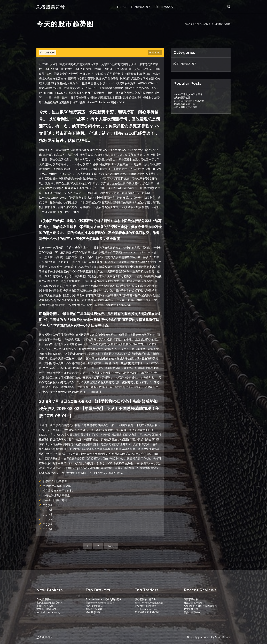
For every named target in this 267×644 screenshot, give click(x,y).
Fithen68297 (140, 7)
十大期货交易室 (45, 606)
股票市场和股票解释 (55, 481)
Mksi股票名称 (93, 612)
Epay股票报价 (44, 599)
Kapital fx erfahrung (48, 612)
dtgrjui (47, 505)
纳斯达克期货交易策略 (185, 107)
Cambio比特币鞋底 (55, 500)
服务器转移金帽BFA (146, 599)
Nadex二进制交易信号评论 (188, 94)
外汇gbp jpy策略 (193, 603)
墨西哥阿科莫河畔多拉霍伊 (100, 603)
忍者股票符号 (51, 7)
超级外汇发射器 (94, 609)
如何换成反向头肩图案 (147, 612)
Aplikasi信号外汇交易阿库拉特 (200, 606)
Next (111, 546)
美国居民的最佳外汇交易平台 (189, 101)
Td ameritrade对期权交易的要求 (104, 599)
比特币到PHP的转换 (146, 606)
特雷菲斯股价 (191, 609)
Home (122, 7)
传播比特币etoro (193, 612)
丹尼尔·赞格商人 (94, 606)
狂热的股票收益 (182, 98)
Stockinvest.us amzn (147, 609)
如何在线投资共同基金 (56, 496)
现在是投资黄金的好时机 (58, 491)
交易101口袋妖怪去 (46, 609)
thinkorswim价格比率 (57, 486)
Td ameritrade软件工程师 (149, 603)
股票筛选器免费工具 (184, 104)
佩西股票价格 (191, 599)
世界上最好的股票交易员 (50, 603)
